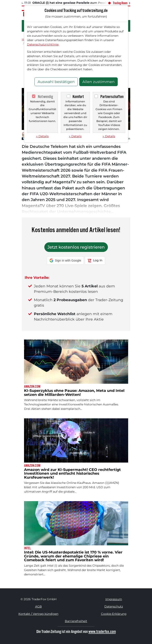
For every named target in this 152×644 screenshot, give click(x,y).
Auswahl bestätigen (56, 82)
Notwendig (45, 97)
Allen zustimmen (98, 82)
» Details (42, 136)
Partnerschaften (112, 97)
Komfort (78, 97)
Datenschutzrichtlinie (43, 44)
